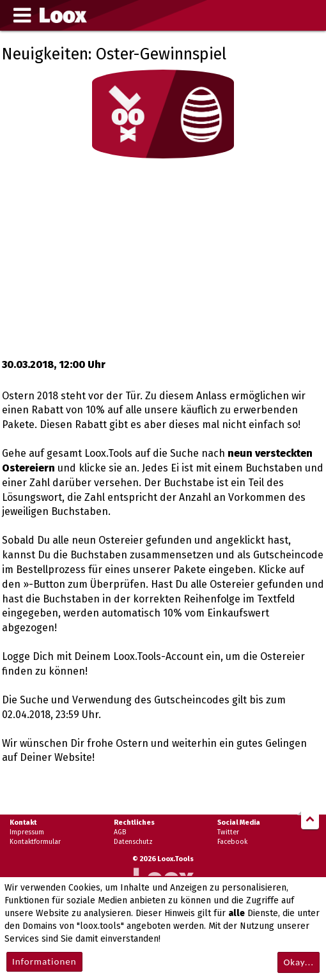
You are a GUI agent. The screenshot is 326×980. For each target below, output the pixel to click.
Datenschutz (133, 842)
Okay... (299, 962)
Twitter (228, 832)
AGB (120, 832)
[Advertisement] (163, 256)
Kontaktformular (35, 842)
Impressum (27, 832)
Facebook (232, 842)
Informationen (44, 961)
